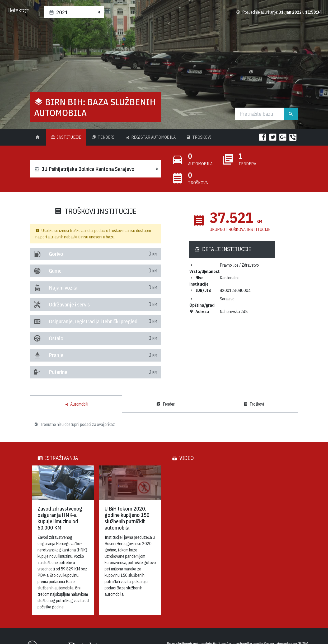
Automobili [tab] (76, 404)
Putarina (51, 372)
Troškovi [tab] (254, 404)
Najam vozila (51, 288)
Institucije (66, 137)
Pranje (51, 355)
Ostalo (51, 338)
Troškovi (199, 137)
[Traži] (260, 114)
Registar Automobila (150, 137)
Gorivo (51, 254)
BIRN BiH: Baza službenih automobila (95, 107)
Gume (51, 271)
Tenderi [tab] (166, 404)
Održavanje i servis (51, 304)
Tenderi (103, 137)
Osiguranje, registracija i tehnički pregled (51, 321)
